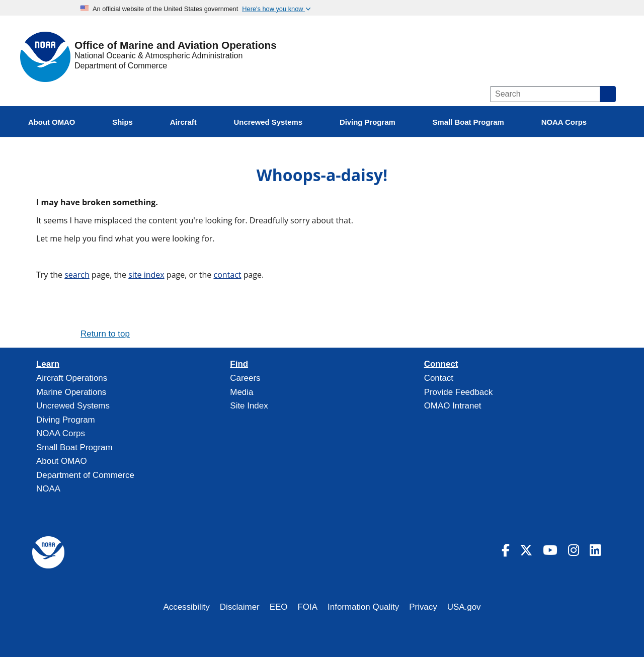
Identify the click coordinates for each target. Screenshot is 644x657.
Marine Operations (71, 392)
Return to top (105, 334)
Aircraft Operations (72, 378)
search (77, 275)
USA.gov (464, 607)
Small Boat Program (74, 447)
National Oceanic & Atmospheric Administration (158, 56)
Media (242, 392)
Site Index (249, 406)
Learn (48, 364)
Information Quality (363, 607)
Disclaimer (240, 607)
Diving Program (66, 420)
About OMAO (62, 461)
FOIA (308, 607)
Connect (441, 364)
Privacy (423, 607)
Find (239, 364)
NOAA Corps (61, 433)
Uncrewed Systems (73, 406)
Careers (245, 378)
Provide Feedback (459, 392)
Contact (439, 378)
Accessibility (186, 607)
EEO (279, 607)
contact (227, 275)
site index (146, 275)
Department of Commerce (121, 66)
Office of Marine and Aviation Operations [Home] (176, 46)
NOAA (48, 489)
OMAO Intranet (453, 406)
